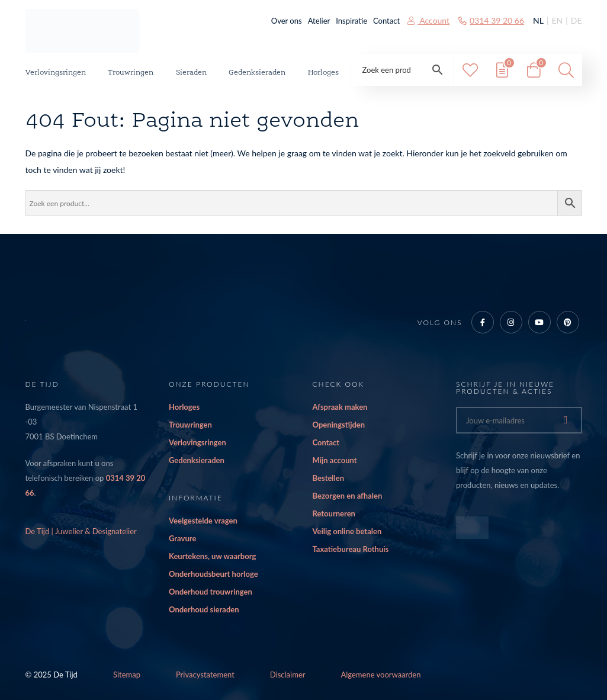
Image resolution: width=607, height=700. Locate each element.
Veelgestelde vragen (203, 521)
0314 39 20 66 (491, 20)
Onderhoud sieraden (204, 609)
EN (557, 20)
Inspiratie (351, 21)
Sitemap (127, 675)
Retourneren (334, 513)
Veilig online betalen (347, 531)
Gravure (182, 538)
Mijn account (335, 460)
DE (577, 20)
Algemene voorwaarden (381, 675)
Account (428, 20)
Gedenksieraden (257, 73)
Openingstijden (339, 425)
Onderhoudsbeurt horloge (213, 574)
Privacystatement (205, 675)
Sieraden (191, 73)
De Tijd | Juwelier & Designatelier (81, 531)
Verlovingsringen (56, 73)
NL (538, 20)
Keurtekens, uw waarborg (212, 556)
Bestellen (329, 478)
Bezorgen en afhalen (348, 496)
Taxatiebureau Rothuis (351, 549)
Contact (386, 21)
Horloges (323, 73)
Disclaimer (288, 675)
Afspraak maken (340, 407)
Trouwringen (131, 73)
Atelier (319, 21)
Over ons (287, 21)
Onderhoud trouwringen (211, 592)
